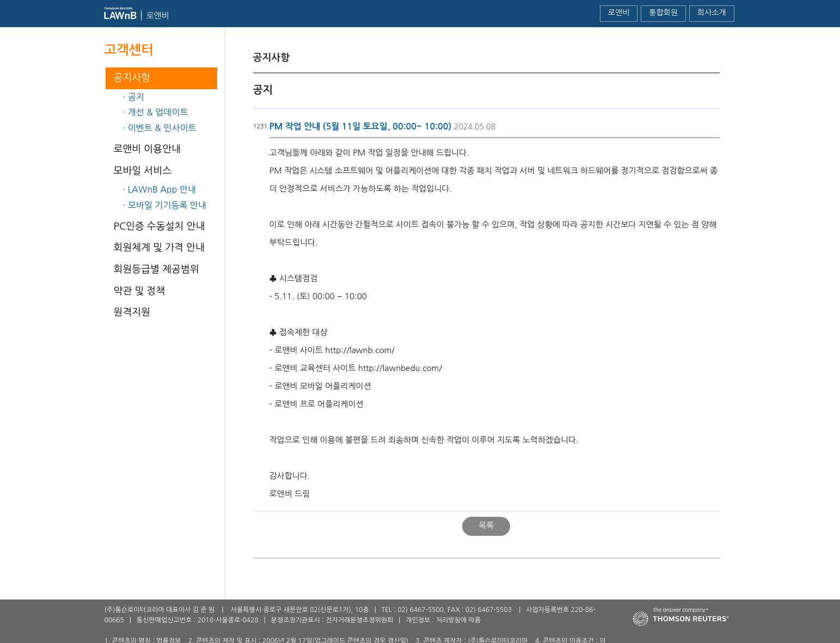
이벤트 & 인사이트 (162, 128)
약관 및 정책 (140, 291)
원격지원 (132, 312)
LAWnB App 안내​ (162, 189)
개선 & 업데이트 (158, 112)
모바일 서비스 (143, 171)
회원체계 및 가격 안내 (159, 248)
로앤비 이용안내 (147, 149)
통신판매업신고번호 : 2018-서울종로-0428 (198, 620)
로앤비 (619, 13)
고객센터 (129, 50)
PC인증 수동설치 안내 (160, 226)
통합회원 (663, 13)
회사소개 (712, 13)
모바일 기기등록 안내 (167, 205)
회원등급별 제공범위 (157, 269)
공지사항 (132, 78)
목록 (486, 525)
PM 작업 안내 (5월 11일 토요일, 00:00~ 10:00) (361, 126)
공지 (136, 97)
